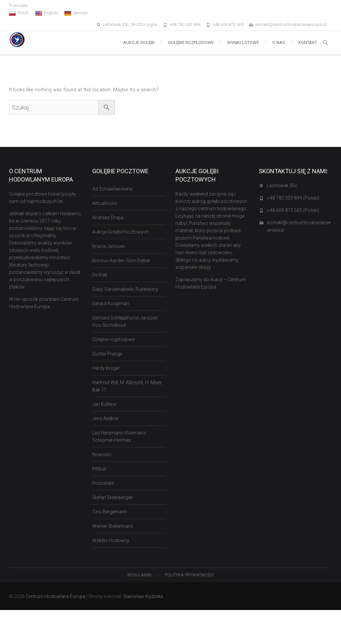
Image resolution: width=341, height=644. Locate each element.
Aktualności (105, 203)
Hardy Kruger (106, 368)
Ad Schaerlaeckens (112, 189)
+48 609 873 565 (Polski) (293, 210)
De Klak (100, 275)
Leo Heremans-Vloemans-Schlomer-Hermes (120, 436)
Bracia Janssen (109, 246)
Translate (18, 5)
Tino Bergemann (110, 512)
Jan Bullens (104, 404)
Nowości (102, 454)
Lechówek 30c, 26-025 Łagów (130, 24)
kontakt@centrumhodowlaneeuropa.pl (291, 24)
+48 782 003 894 (185, 24)
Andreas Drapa (108, 218)
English (46, 13)
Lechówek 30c (282, 186)
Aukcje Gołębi (139, 42)
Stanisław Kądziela (143, 596)
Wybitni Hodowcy (111, 540)
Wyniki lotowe (243, 42)
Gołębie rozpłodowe (191, 42)
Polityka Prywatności (189, 575)
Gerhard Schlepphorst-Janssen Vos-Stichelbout (125, 322)
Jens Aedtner (106, 418)
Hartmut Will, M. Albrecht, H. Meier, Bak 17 (127, 386)
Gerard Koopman (111, 304)
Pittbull (99, 469)
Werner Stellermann (113, 526)
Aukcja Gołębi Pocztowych (121, 232)
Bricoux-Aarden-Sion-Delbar (121, 261)
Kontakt (308, 42)
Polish (19, 13)
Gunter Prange (107, 354)
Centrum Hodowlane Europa (55, 596)
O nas (279, 42)
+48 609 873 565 (228, 24)
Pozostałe (103, 483)
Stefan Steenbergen (113, 497)
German (76, 13)
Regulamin (140, 575)
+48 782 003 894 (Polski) (293, 198)
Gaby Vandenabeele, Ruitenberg (125, 289)
